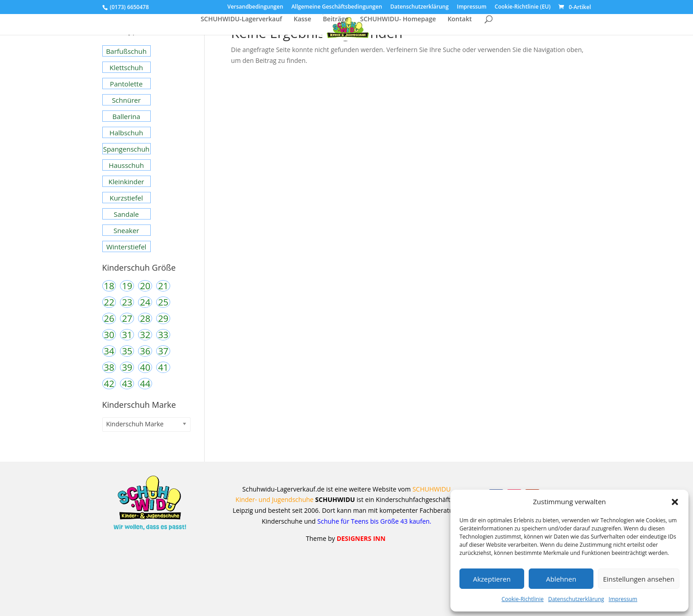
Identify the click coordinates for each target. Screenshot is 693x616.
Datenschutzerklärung (576, 599)
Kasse (303, 19)
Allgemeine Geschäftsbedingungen (337, 7)
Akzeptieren (492, 579)
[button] (675, 502)
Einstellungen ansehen (639, 579)
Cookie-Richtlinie (523, 599)
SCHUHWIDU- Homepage (398, 19)
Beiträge (336, 19)
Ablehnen (561, 579)
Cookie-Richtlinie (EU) (523, 7)
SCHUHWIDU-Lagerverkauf (241, 19)
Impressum (623, 599)
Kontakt (460, 19)
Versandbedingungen (255, 7)
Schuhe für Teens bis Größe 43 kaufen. (373, 521)
